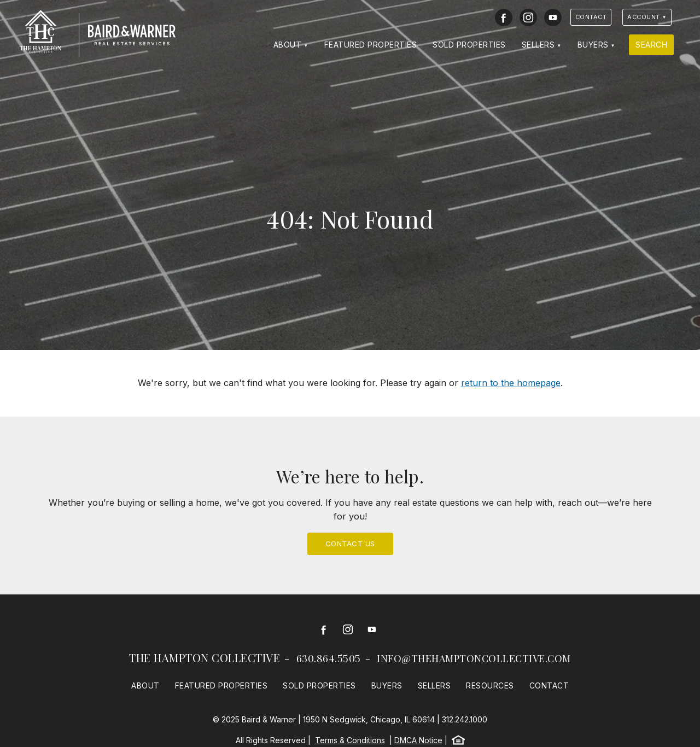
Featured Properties (371, 45)
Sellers (538, 45)
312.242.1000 (465, 719)
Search (651, 45)
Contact (591, 17)
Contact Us (350, 544)
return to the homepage (511, 383)
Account (644, 17)
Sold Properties (469, 45)
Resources (490, 685)
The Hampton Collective (205, 658)
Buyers (593, 45)
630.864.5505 (329, 658)
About (288, 45)
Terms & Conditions (350, 740)
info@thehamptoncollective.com (474, 658)
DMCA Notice (418, 740)
